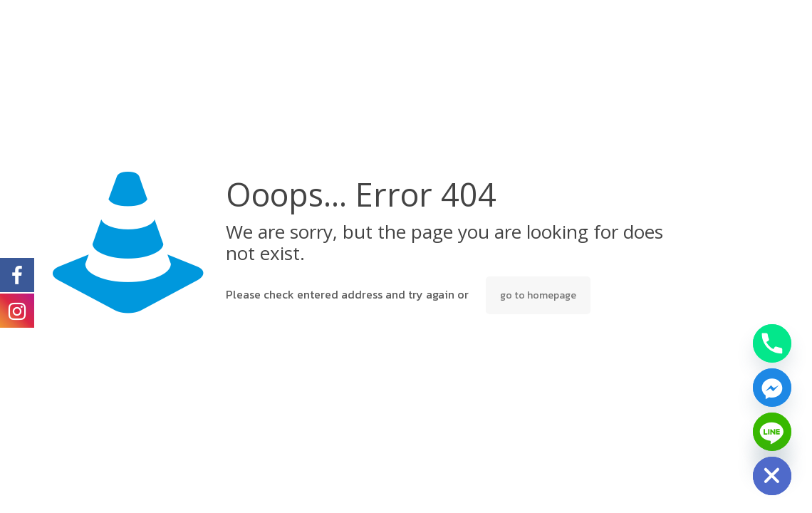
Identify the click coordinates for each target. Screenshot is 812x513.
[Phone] (772, 343)
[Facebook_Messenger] (772, 388)
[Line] (772, 432)
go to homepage (538, 295)
